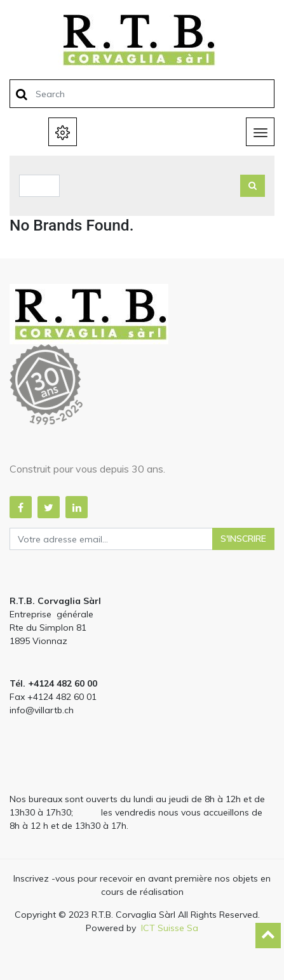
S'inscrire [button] (243, 539)
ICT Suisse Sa (170, 928)
